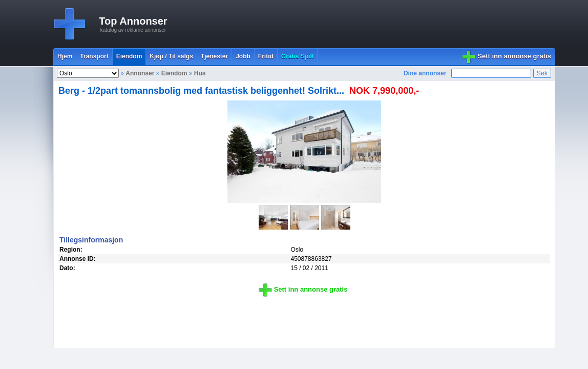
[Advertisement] (369, 24)
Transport (94, 56)
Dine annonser (425, 73)
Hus (200, 73)
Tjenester (214, 56)
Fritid (266, 56)
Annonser (140, 73)
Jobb (243, 56)
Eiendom (129, 56)
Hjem (65, 56)
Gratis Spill (297, 56)
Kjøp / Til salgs (171, 56)
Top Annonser (133, 21)
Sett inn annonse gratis (514, 56)
